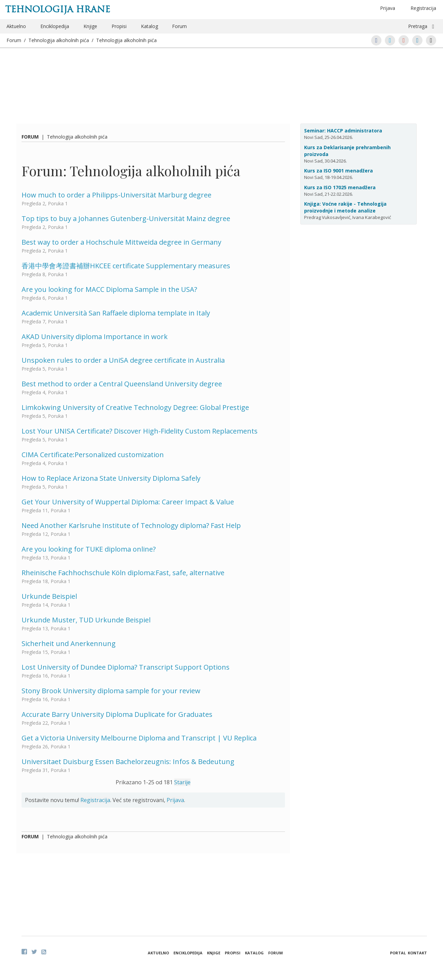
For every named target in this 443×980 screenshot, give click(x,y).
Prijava (175, 800)
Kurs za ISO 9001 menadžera (338, 171)
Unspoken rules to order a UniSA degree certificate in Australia (123, 360)
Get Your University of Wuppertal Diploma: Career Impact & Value (128, 502)
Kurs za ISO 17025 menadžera (340, 187)
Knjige (90, 26)
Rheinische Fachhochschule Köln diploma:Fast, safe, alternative (123, 573)
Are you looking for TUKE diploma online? (89, 549)
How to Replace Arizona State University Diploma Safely (111, 478)
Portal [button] (398, 953)
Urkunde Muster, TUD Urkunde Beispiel (86, 620)
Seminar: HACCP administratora (343, 131)
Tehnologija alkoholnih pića (59, 40)
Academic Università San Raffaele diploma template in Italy (116, 313)
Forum (179, 26)
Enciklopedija (55, 26)
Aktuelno (16, 26)
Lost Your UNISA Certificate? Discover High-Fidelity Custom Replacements (140, 431)
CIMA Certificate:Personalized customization (93, 455)
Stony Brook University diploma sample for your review (111, 691)
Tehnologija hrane (58, 9)
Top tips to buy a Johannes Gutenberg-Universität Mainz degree (126, 218)
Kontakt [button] (417, 953)
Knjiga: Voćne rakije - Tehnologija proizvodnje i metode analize (345, 207)
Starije (182, 782)
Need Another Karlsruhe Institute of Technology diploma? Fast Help (131, 525)
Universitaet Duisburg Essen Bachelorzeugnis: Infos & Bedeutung (128, 762)
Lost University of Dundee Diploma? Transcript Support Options (126, 667)
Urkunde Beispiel (49, 596)
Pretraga (418, 26)
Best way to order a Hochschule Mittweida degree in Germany (121, 242)
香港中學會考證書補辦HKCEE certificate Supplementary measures (126, 266)
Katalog (149, 26)
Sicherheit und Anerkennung (69, 643)
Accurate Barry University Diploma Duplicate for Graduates (117, 714)
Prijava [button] (388, 8)
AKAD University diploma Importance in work (95, 337)
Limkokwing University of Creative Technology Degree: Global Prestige (135, 407)
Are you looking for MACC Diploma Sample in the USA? (109, 289)
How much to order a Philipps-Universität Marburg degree (116, 195)
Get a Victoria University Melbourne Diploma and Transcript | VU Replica (139, 738)
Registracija (423, 8)
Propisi (119, 26)
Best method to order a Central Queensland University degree (122, 384)
